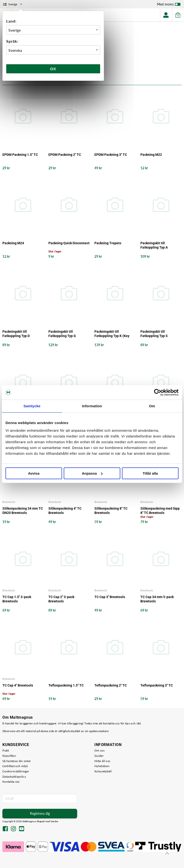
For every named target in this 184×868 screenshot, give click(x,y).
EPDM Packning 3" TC (111, 155)
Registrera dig (40, 813)
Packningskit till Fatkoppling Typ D (16, 334)
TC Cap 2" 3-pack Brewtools (61, 599)
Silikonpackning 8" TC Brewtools (111, 511)
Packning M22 (151, 155)
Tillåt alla (150, 473)
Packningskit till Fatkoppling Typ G (62, 334)
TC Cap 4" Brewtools (18, 685)
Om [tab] (152, 406)
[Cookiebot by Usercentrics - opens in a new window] (158, 392)
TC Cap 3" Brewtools (110, 597)
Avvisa (34, 473)
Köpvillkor (9, 756)
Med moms (169, 5)
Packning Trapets (108, 243)
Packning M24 (13, 243)
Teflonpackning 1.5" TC (66, 685)
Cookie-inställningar (16, 771)
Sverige (13, 4)
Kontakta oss (11, 782)
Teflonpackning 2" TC (111, 685)
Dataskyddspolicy (14, 777)
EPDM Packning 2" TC (65, 155)
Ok (53, 69)
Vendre (54, 821)
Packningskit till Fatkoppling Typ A (154, 245)
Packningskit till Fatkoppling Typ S (154, 334)
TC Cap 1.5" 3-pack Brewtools (17, 599)
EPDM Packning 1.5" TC (20, 155)
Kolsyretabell (103, 771)
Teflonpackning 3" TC (157, 685)
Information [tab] (92, 406)
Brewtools (9, 502)
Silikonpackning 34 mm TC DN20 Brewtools (23, 511)
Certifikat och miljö (15, 766)
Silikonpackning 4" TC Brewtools (65, 511)
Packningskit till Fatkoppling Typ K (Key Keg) (112, 334)
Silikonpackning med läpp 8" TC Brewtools (160, 511)
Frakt (6, 750)
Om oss (99, 750)
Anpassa (92, 473)
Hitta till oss (102, 761)
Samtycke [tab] (32, 406)
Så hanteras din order (17, 761)
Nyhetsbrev (102, 766)
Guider (99, 756)
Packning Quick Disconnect (69, 243)
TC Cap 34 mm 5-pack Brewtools (157, 599)
